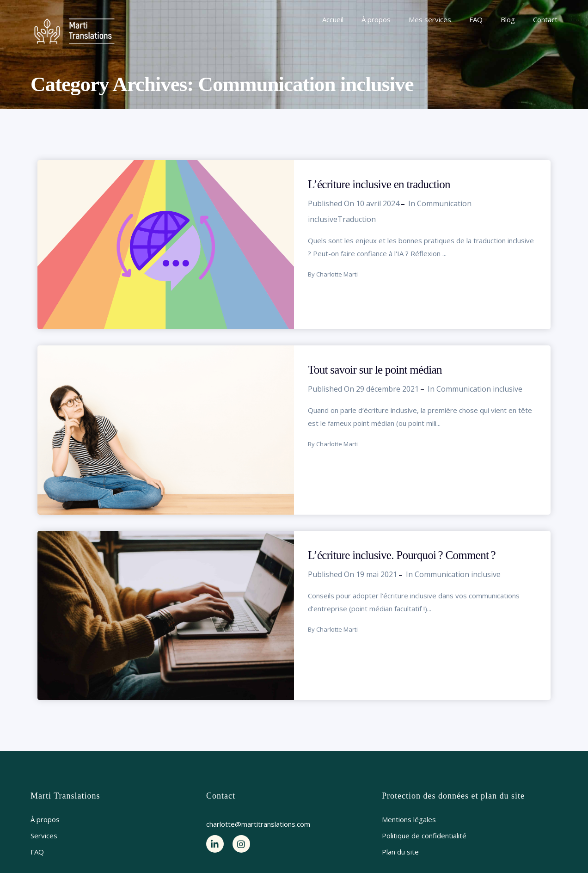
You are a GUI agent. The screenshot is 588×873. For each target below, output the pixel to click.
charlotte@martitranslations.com (258, 824)
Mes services (430, 19)
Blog (508, 19)
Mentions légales (409, 819)
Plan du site (400, 852)
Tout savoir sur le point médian (375, 370)
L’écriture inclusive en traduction (379, 184)
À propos (376, 19)
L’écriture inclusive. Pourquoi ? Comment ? (402, 555)
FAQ (476, 19)
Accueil (333, 19)
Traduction (357, 219)
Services (44, 836)
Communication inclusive (479, 389)
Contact (545, 19)
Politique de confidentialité (424, 836)
